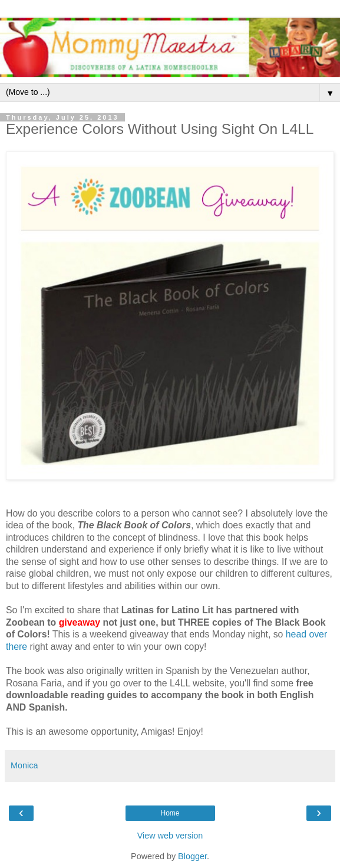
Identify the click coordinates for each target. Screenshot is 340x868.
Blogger (192, 856)
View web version (170, 836)
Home (170, 813)
